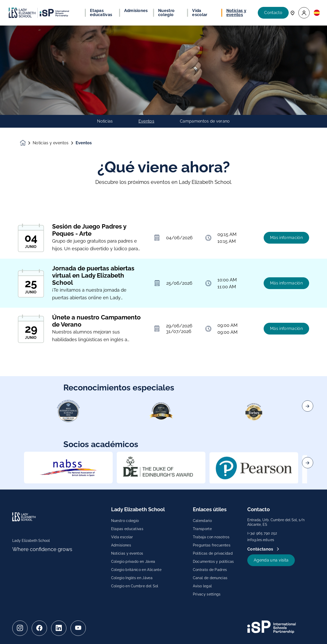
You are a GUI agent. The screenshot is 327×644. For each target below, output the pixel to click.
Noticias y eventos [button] (236, 13)
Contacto (273, 13)
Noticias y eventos (51, 143)
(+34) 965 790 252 (262, 533)
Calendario (202, 521)
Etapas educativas (127, 529)
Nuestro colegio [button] (166, 13)
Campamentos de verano (205, 121)
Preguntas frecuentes (212, 545)
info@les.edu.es (261, 540)
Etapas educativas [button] (101, 13)
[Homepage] (26, 143)
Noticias (105, 121)
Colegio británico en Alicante (136, 570)
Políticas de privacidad (213, 553)
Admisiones (121, 545)
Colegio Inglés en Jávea (132, 578)
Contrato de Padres (210, 570)
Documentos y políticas (213, 562)
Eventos (146, 121)
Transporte (202, 529)
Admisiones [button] (136, 11)
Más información (286, 247)
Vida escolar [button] (200, 13)
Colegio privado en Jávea (133, 562)
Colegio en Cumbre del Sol (135, 586)
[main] (163, 335)
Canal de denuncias (210, 578)
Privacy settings (207, 594)
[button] (304, 13)
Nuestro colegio (125, 521)
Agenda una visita (271, 560)
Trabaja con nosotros (211, 537)
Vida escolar (122, 537)
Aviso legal (202, 586)
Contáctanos (261, 549)
